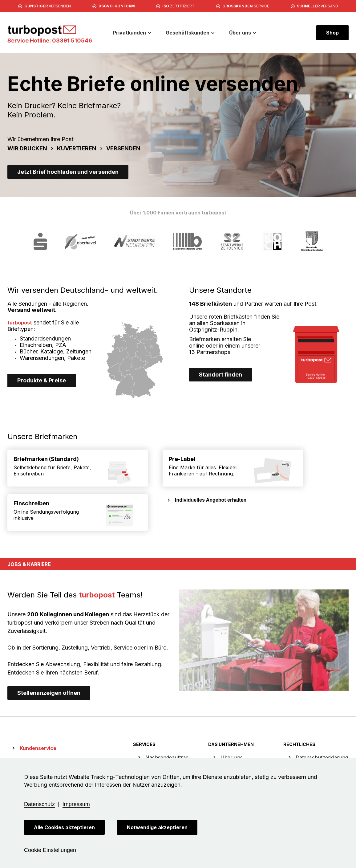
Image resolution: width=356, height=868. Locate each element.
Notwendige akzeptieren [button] (157, 827)
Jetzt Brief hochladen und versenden (68, 172)
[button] (132, 33)
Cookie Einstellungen (50, 850)
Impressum (76, 804)
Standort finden (220, 375)
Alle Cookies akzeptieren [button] (64, 827)
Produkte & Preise (42, 380)
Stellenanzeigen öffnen (49, 693)
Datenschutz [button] (39, 804)
